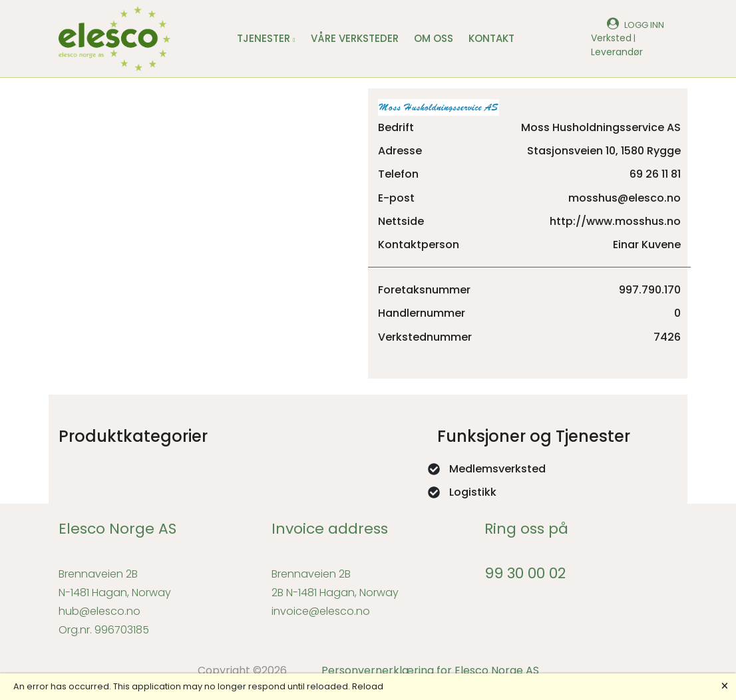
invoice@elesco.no (321, 611)
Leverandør (617, 52)
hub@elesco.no (99, 611)
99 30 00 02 (525, 573)
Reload (368, 686)
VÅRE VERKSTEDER (355, 38)
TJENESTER (266, 38)
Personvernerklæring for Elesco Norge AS (430, 670)
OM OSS (434, 38)
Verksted (611, 38)
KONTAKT (491, 38)
